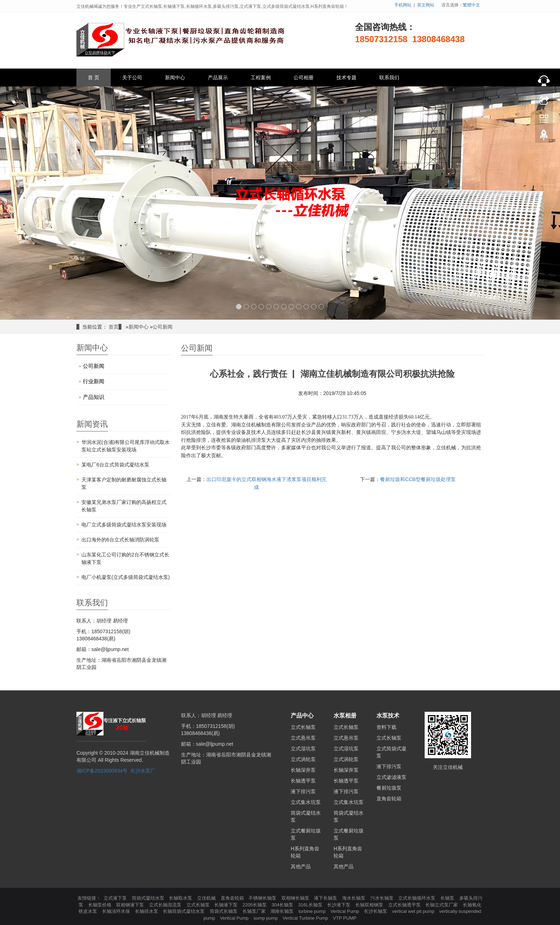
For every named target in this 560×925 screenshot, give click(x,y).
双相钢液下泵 (131, 905)
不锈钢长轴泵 (263, 898)
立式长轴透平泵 (405, 905)
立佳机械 (207, 898)
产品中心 (302, 716)
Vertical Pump (345, 911)
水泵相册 (345, 716)
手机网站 (403, 5)
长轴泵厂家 (255, 911)
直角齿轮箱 (389, 799)
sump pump (266, 918)
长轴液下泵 (227, 905)
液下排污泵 (303, 791)
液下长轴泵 (326, 898)
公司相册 (304, 77)
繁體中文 (471, 5)
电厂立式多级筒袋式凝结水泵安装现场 (124, 525)
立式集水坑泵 (306, 802)
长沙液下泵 (339, 905)
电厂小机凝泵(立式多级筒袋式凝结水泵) (126, 577)
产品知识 (94, 397)
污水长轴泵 (383, 898)
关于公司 (132, 77)
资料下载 (386, 727)
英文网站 (426, 5)
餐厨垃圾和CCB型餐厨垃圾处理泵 (418, 479)
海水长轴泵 (354, 898)
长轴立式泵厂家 (442, 905)
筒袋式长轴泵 (224, 911)
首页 (114, 327)
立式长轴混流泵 (166, 905)
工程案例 (261, 77)
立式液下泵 (116, 898)
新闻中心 (175, 77)
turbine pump (313, 911)
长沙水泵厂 (143, 771)
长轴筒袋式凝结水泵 (184, 911)
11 (314, 307)
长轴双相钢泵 (370, 905)
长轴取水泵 (181, 898)
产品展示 (218, 77)
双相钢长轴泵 (296, 898)
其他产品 (301, 866)
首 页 (94, 77)
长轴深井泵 (303, 770)
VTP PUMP (345, 918)
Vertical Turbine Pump (306, 918)
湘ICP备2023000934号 (102, 771)
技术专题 (346, 77)
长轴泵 (448, 898)
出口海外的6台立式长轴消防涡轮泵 (120, 540)
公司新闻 (162, 327)
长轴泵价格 (101, 905)
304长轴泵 (283, 905)
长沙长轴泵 (376, 911)
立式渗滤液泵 (391, 777)
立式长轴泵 (303, 727)
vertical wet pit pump (414, 911)
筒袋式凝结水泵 (149, 898)
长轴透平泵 (303, 781)
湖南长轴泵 (283, 911)
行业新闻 (94, 381)
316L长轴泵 (311, 905)
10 (306, 307)
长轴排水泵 (147, 911)
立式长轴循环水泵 (417, 898)
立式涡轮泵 (303, 759)
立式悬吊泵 (303, 738)
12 (321, 307)
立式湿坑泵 (303, 749)
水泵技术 (388, 716)
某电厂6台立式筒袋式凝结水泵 (115, 465)
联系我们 (389, 77)
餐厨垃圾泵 (389, 788)
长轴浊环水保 (117, 911)
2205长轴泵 (255, 905)
